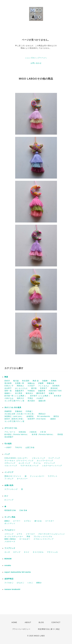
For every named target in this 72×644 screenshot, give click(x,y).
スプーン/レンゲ (11, 489)
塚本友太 (29, 393)
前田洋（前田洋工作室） (14, 419)
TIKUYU (19, 448)
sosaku (8, 565)
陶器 (6, 377)
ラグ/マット (53, 476)
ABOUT (28, 622)
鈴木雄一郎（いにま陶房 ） (16, 396)
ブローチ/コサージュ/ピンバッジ (51, 534)
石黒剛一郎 (20, 383)
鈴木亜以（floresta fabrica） (17, 434)
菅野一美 (8, 391)
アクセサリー (10, 530)
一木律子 (8, 448)
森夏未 (53, 419)
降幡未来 (51, 383)
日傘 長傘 (23, 510)
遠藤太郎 (42, 401)
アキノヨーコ (10, 432)
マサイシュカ (52, 552)
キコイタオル (38, 552)
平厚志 (30, 398)
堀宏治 (56, 416)
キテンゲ (17, 552)
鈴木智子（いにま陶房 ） (40, 396)
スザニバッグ (10, 463)
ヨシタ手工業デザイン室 (14, 401)
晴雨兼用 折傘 (10, 510)
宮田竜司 (56, 386)
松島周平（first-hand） (37, 419)
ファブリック (10, 548)
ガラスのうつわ (11, 428)
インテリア (9, 472)
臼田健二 (29, 411)
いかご (30, 583)
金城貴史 (30, 416)
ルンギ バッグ (24, 463)
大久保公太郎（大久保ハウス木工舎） (20, 414)
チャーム (37, 463)
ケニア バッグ (54, 458)
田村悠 (60, 434)
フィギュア (9, 479)
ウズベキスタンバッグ (30, 466)
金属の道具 (9, 485)
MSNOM (8, 559)
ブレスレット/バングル (43, 537)
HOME (14, 622)
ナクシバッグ (50, 463)
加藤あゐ (31, 383)
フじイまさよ (44, 386)
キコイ (27, 552)
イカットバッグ (11, 466)
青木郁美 (8, 383)
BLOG (41, 622)
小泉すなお (9, 398)
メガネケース (10, 542)
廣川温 (34, 388)
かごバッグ (9, 500)
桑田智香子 (41, 393)
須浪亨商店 (9, 579)
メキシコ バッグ (39, 458)
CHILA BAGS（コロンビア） (16, 458)
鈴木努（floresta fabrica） (43, 434)
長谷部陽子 (9, 437)
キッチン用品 (10, 517)
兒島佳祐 (22, 432)
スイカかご (9, 583)
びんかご (20, 583)
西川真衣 (31, 401)
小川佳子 (31, 386)
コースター (50, 521)
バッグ (7, 454)
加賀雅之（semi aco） (14, 416)
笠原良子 (44, 388)
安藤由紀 (19, 411)
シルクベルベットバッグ (52, 466)
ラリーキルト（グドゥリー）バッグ (19, 461)
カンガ (7, 552)
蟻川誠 (16, 381)
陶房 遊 (36, 381)
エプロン (28, 521)
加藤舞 (45, 381)
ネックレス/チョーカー (14, 537)
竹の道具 (8, 444)
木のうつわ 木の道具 (13, 407)
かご (6, 496)
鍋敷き (7, 521)
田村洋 (7, 381)
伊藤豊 (41, 383)
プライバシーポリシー (21, 629)
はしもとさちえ (21, 388)
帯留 (28, 537)
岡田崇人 (20, 386)
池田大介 (20, 398)
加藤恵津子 (20, 391)
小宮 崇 (43, 432)
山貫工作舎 (30, 448)
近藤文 (51, 393)
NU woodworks (44, 416)
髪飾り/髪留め (10, 539)
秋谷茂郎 (26, 381)
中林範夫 (31, 391)
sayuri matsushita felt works (18, 572)
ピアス (20, 534)
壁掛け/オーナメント (13, 476)
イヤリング (9, 534)
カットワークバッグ (45, 461)
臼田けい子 (9, 386)
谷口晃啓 (19, 393)
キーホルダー (25, 539)
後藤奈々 (8, 393)
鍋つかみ (38, 521)
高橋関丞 (8, 411)
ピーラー (17, 521)
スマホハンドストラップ (44, 539)
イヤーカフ (30, 534)
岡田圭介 (42, 414)
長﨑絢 (54, 381)
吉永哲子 (8, 388)
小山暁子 (40, 398)
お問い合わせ (36, 63)
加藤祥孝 (42, 391)
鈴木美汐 (58, 396)
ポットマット (10, 523)
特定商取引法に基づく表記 (49, 629)
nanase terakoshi (12, 589)
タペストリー (22, 479)
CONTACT (56, 622)
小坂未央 (33, 432)
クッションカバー (37, 476)
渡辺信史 (54, 388)
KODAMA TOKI (55, 391)
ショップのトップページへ (36, 58)
